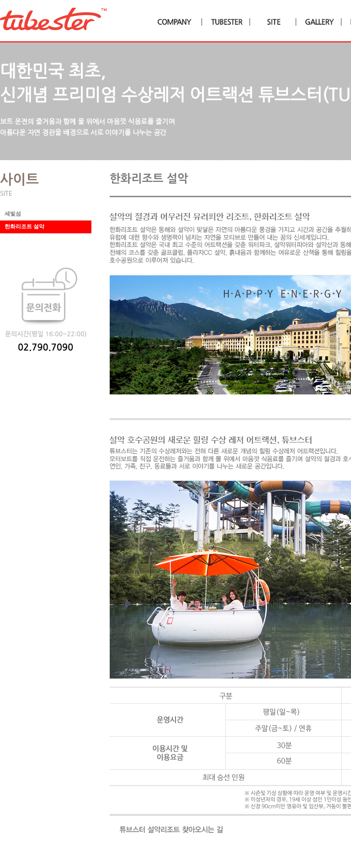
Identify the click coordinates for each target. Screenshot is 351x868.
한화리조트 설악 (24, 226)
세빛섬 (13, 214)
